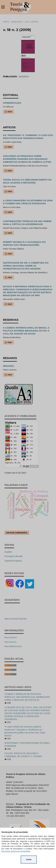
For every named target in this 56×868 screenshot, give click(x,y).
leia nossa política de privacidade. (16, 851)
